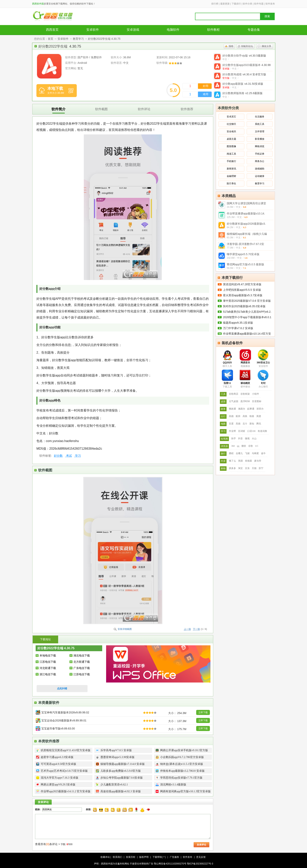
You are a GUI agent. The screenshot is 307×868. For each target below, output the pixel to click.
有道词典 (262, 431)
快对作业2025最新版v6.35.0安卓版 (244, 306)
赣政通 (232, 409)
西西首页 (52, 30)
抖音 (240, 439)
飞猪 (247, 453)
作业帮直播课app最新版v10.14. (246, 213)
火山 (254, 439)
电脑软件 (173, 30)
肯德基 (248, 461)
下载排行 (236, 4)
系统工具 (260, 124)
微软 (244, 446)
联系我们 (117, 857)
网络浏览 (260, 146)
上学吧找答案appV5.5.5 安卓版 (242, 290)
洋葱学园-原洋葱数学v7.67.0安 (245, 244)
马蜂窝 (255, 453)
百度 (231, 424)
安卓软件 (93, 30)
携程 (231, 453)
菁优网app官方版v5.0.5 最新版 (245, 264)
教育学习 (78, 39)
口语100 (251, 431)
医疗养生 (231, 184)
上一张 (187, 629)
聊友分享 (266, 46)
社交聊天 (231, 124)
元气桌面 (234, 401)
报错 (231, 46)
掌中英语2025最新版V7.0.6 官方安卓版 (247, 301)
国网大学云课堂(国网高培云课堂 (246, 203)
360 (233, 446)
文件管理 (260, 131)
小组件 (256, 394)
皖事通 (251, 409)
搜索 (267, 16)
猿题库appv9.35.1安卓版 (238, 323)
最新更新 (225, 4)
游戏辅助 (260, 169)
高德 (231, 416)
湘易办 (242, 409)
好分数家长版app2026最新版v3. (246, 224)
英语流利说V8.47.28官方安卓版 (242, 284)
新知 (252, 424)
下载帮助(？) (159, 857)
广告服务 (174, 857)
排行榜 (215, 4)
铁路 (252, 416)
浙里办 (260, 409)
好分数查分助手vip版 (244, 56)
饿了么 (232, 461)
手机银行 (231, 161)
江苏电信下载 (48, 662)
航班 (238, 416)
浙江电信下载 (48, 674)
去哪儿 (239, 453)
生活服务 (260, 117)
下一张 (196, 629)
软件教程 (213, 30)
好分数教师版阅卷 (242, 93)
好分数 (58, 456)
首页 (51, 39)
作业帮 (232, 431)
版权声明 (144, 857)
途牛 (263, 453)
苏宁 (261, 468)
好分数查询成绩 (244, 74)
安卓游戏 (133, 30)
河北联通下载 (48, 668)
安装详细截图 (125, 629)
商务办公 (260, 161)
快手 (234, 439)
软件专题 (259, 4)
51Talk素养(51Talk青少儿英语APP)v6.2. (247, 312)
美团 (259, 416)
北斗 (245, 424)
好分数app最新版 (243, 84)
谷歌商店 (234, 394)
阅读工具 (231, 154)
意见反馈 (201, 857)
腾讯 (259, 424)
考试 (68, 456)
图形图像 (231, 146)
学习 (78, 456)
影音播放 (260, 139)
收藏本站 (105, 857)
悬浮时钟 (245, 401)
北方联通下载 (82, 662)
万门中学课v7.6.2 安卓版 (238, 328)
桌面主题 (231, 139)
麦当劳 (258, 461)
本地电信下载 (48, 656)
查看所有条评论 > (47, 844)
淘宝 (240, 468)
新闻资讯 (231, 169)
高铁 (245, 416)
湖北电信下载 (82, 656)
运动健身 (260, 176)
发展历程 (131, 857)
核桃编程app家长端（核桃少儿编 (247, 234)
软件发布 (270, 4)
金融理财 (231, 176)
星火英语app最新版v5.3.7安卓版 (243, 295)
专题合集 (254, 30)
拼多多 (232, 468)
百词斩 (242, 431)
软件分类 (247, 4)
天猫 (254, 468)
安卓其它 (231, 117)
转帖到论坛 (247, 46)
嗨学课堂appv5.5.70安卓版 (243, 254)
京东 (247, 468)
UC (257, 446)
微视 (247, 439)
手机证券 (260, 154)
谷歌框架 (245, 394)
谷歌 (251, 446)
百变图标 (257, 401)
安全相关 (231, 131)
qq (238, 446)
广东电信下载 (82, 668)
